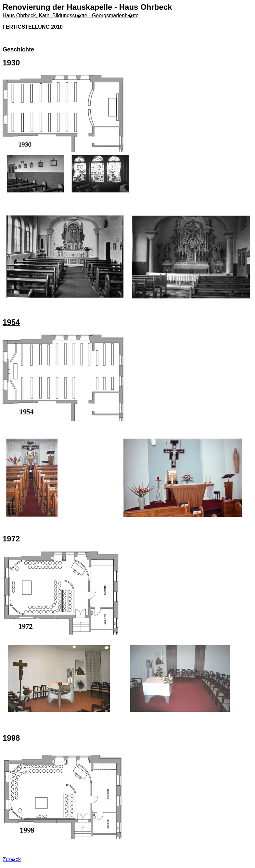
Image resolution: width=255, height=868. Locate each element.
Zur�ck (12, 859)
